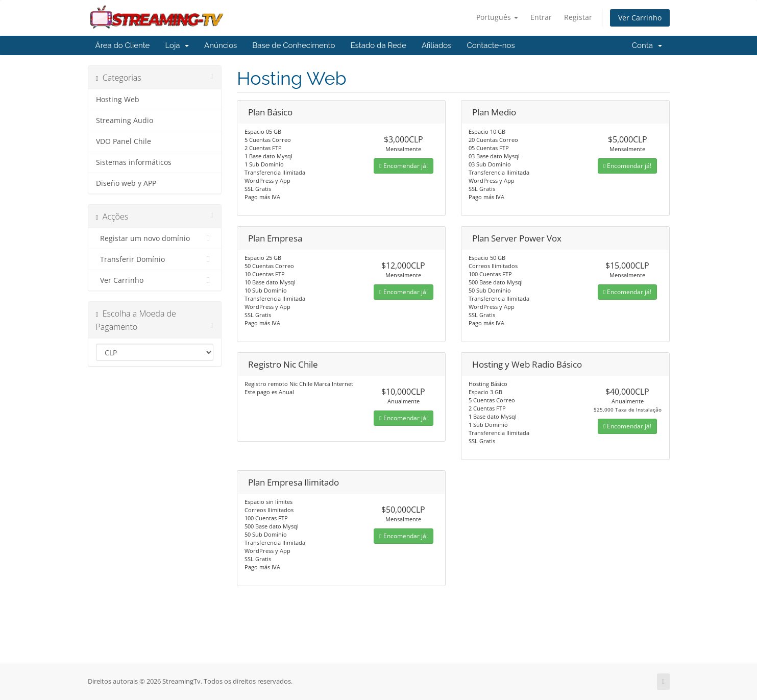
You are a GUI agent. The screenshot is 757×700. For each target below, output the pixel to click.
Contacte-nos (491, 45)
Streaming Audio (125, 120)
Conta (647, 45)
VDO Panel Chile (124, 141)
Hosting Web (118, 100)
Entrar (541, 17)
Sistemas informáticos (134, 162)
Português (497, 17)
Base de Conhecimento (294, 45)
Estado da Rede (378, 45)
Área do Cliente (123, 45)
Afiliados (437, 45)
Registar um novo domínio (155, 238)
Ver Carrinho (640, 18)
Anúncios (221, 45)
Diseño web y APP (126, 183)
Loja (177, 45)
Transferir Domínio (155, 259)
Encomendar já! (403, 166)
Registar (578, 17)
